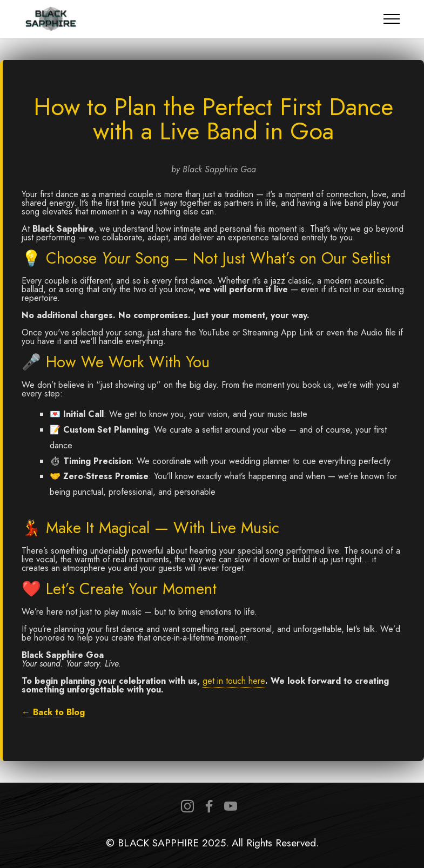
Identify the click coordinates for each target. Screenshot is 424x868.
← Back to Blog (53, 713)
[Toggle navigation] (392, 19)
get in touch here (234, 681)
